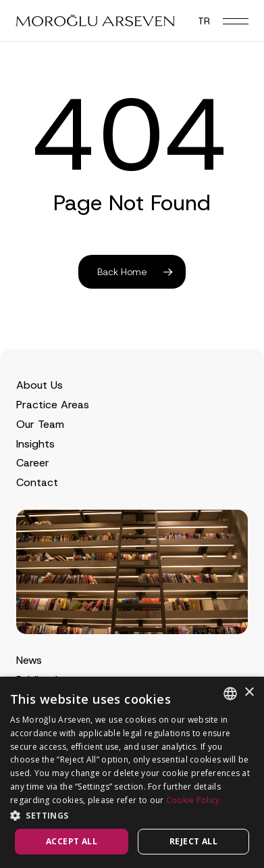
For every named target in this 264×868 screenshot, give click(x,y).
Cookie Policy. (194, 800)
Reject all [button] (193, 841)
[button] (236, 21)
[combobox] (230, 694)
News (29, 660)
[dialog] (132, 772)
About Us (39, 385)
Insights (35, 444)
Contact (37, 482)
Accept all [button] (72, 841)
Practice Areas (53, 405)
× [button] (249, 693)
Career (33, 463)
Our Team (40, 424)
